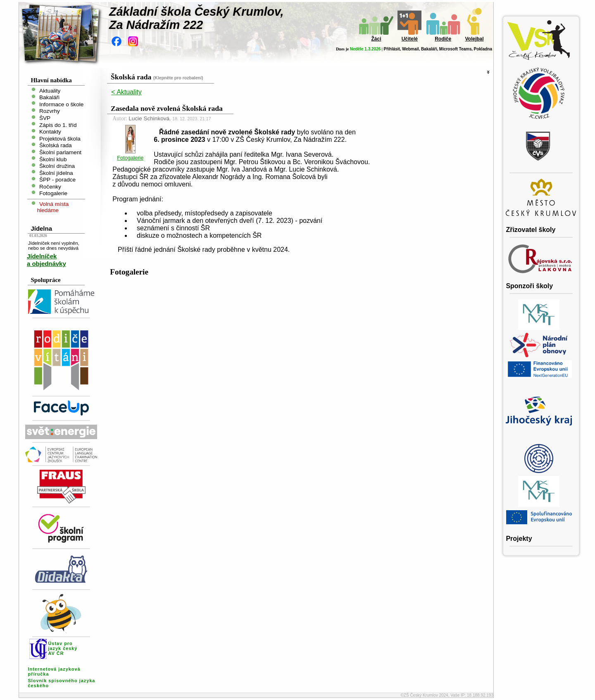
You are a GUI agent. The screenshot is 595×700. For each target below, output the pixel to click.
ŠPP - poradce (57, 180)
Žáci (376, 39)
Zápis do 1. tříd (58, 125)
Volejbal (474, 39)
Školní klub (53, 159)
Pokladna (483, 49)
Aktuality (50, 90)
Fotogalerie (53, 193)
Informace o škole (61, 104)
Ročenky (50, 186)
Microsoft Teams (456, 49)
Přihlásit (392, 49)
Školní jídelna (56, 173)
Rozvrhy (50, 111)
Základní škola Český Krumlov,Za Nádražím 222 (196, 18)
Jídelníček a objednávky (46, 260)
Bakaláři (429, 49)
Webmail (411, 49)
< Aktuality (126, 92)
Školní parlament (60, 152)
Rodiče (443, 39)
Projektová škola (60, 138)
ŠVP (45, 118)
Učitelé (410, 39)
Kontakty (50, 132)
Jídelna (41, 228)
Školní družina (57, 166)
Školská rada (56, 145)
